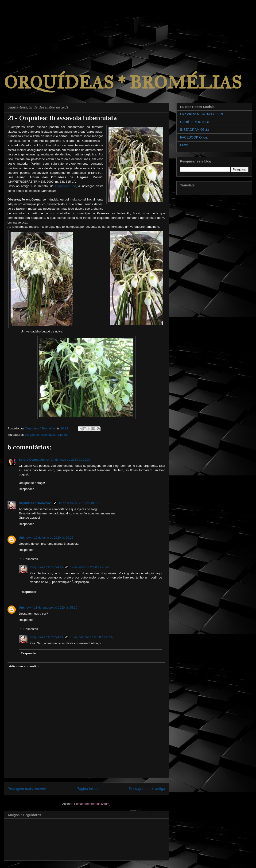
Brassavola (49, 435)
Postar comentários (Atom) (92, 804)
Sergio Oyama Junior (34, 460)
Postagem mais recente (27, 789)
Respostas (31, 559)
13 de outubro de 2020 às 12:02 (92, 637)
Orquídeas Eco (65, 186)
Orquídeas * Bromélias (35, 503)
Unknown (26, 538)
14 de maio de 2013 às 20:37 (71, 460)
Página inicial (87, 789)
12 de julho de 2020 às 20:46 (90, 567)
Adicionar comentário (25, 666)
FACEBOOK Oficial (194, 137)
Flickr (184, 145)
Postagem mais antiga (147, 789)
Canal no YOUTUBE (195, 122)
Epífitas (63, 435)
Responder (26, 489)
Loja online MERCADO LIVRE (202, 114)
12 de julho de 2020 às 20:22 (54, 538)
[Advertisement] (35, 29)
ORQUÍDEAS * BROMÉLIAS (123, 83)
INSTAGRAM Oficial (195, 130)
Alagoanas (32, 435)
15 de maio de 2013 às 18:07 (78, 503)
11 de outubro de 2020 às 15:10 (56, 608)
